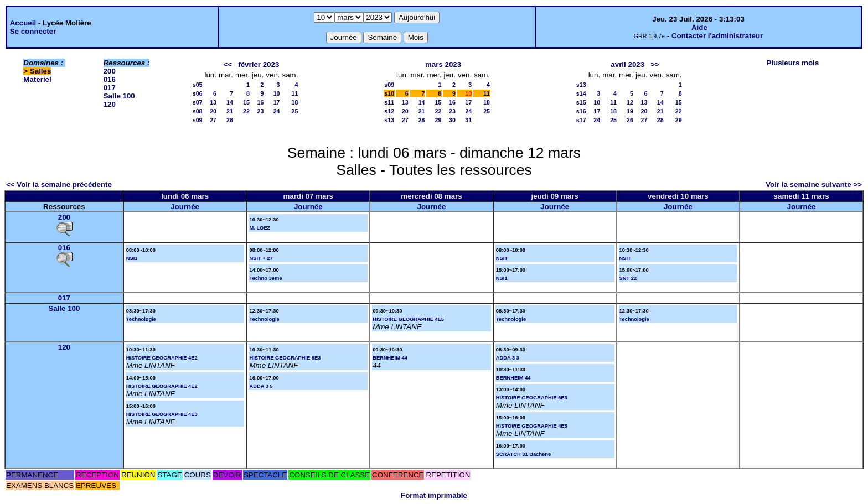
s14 (581, 93)
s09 (198, 120)
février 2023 (259, 64)
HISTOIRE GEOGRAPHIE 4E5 (408, 319)
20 (213, 111)
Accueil (23, 23)
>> (655, 64)
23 (260, 111)
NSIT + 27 (261, 258)
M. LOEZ (260, 228)
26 (630, 120)
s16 (581, 111)
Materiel (37, 79)
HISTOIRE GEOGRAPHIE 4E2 (162, 358)
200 (110, 71)
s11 (389, 102)
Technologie (141, 319)
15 (246, 102)
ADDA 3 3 (508, 358)
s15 (581, 102)
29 (438, 120)
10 (277, 93)
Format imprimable (434, 495)
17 (277, 102)
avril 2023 (627, 64)
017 (110, 88)
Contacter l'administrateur (717, 36)
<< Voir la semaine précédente (59, 185)
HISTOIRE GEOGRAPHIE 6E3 (285, 358)
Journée (185, 207)
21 (230, 111)
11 (295, 93)
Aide (699, 27)
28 (230, 120)
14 (230, 102)
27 (213, 120)
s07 (198, 102)
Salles (41, 71)
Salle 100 (119, 96)
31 (468, 120)
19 (630, 111)
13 (213, 102)
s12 (389, 111)
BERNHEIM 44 (390, 358)
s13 (389, 120)
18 (295, 102)
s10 (389, 93)
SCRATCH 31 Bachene (523, 454)
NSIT (502, 258)
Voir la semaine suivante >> (814, 185)
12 (630, 102)
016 (110, 79)
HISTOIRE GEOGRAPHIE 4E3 (162, 414)
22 (246, 111)
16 (260, 102)
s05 (198, 85)
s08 (198, 111)
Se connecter (33, 31)
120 (110, 104)
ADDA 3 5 (261, 386)
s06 (198, 93)
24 (277, 111)
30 (452, 120)
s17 (581, 120)
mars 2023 (443, 64)
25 (295, 111)
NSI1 (132, 258)
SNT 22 (628, 278)
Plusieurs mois (792, 63)
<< (228, 64)
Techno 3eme (265, 278)
